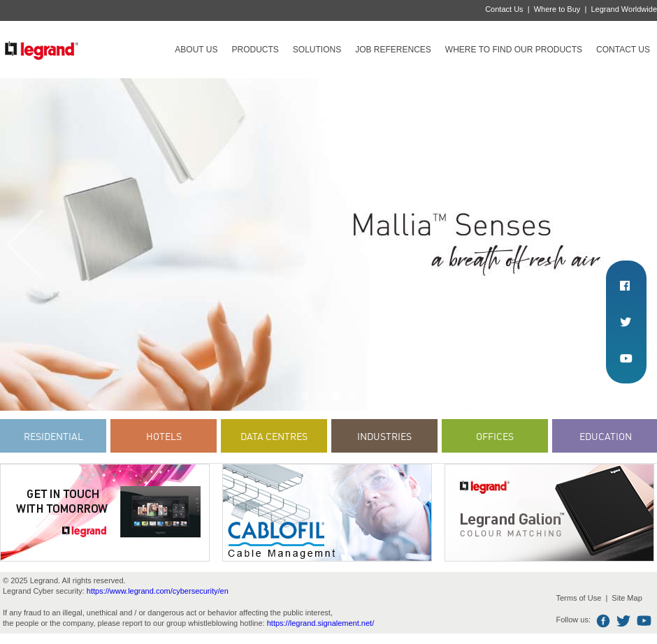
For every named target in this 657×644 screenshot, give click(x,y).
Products (255, 50)
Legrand (41, 50)
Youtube (644, 621)
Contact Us (504, 9)
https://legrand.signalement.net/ (320, 623)
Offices (495, 436)
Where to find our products (514, 50)
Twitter (624, 621)
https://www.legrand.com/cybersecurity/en (158, 591)
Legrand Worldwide (624, 9)
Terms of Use (578, 598)
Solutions (317, 50)
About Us (196, 50)
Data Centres (274, 436)
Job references (393, 50)
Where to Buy (557, 9)
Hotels (164, 436)
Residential (53, 436)
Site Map (627, 598)
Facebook (604, 621)
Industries (384, 436)
